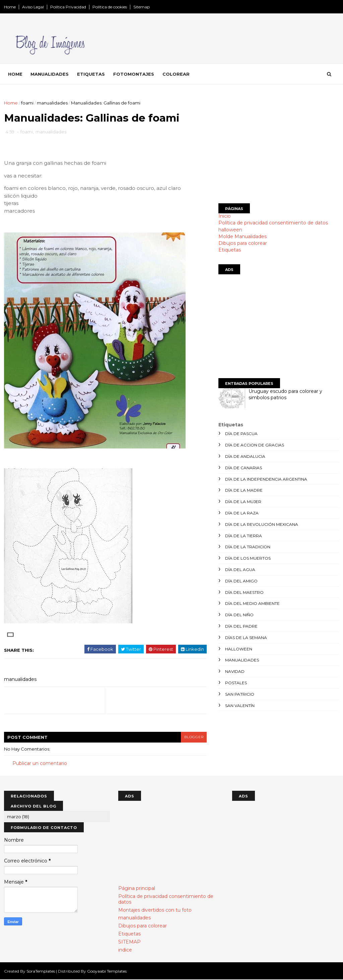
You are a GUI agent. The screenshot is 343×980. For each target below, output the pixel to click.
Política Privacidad (68, 7)
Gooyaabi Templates (107, 971)
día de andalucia (245, 456)
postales (236, 683)
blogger (189, 737)
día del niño (239, 615)
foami (27, 103)
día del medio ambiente (252, 603)
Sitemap (142, 7)
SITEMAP (129, 942)
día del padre (241, 626)
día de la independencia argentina (266, 479)
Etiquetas (91, 74)
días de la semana (246, 638)
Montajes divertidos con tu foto (155, 910)
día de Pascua (241, 434)
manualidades (52, 103)
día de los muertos (248, 558)
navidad (235, 671)
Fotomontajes (134, 74)
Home (10, 7)
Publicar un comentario (40, 764)
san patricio (240, 694)
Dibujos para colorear (243, 243)
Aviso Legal (33, 7)
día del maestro (244, 592)
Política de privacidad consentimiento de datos (273, 223)
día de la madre (244, 490)
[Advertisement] (279, 146)
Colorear (176, 74)
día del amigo (241, 581)
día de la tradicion (248, 547)
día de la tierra (244, 536)
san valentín (240, 706)
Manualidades (50, 74)
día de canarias (244, 468)
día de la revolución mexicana (262, 524)
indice (125, 950)
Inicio (225, 216)
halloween (230, 230)
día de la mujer (243, 502)
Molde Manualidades (243, 236)
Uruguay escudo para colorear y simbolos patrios (285, 395)
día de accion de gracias (255, 445)
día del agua (240, 570)
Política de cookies (110, 7)
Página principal (137, 889)
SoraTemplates (41, 971)
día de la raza (242, 513)
